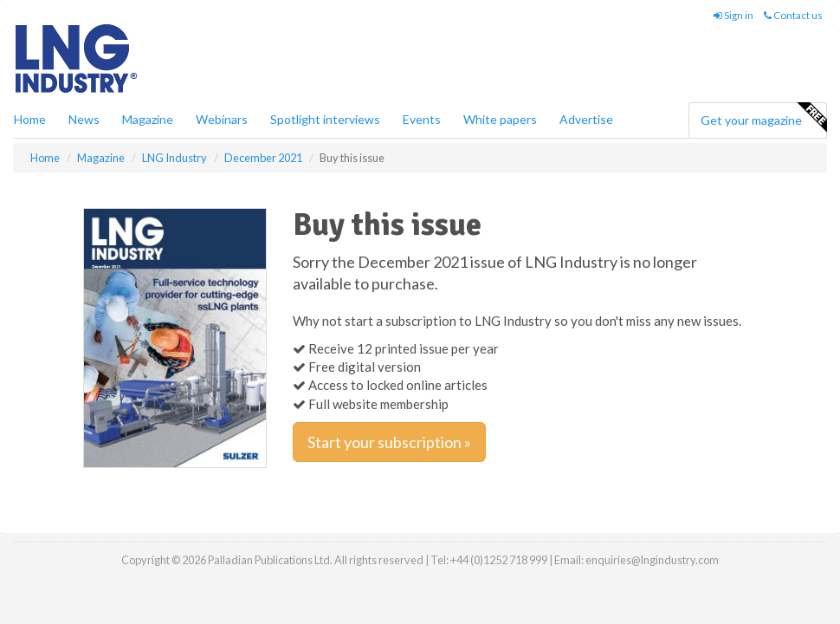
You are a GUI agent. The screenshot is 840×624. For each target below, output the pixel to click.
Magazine (148, 119)
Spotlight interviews (325, 119)
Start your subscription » (389, 442)
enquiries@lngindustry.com (652, 560)
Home (30, 119)
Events (422, 119)
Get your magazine (763, 118)
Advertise (586, 119)
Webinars (222, 119)
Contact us (793, 15)
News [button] (84, 119)
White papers (500, 119)
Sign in (733, 15)
